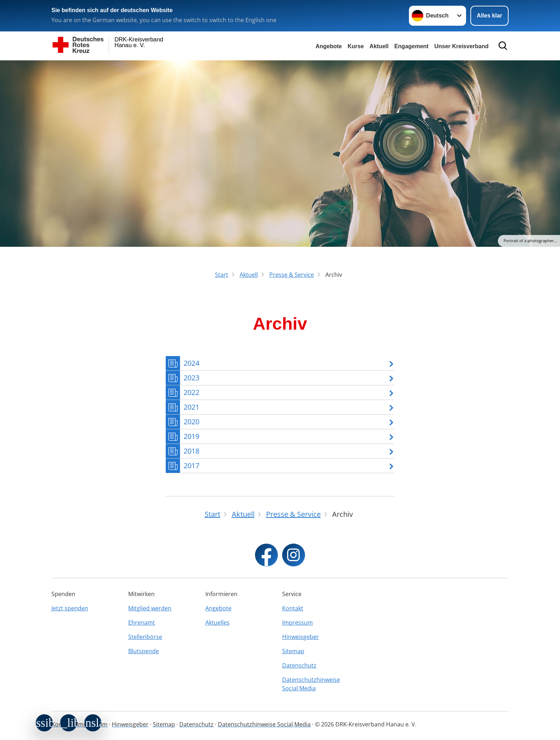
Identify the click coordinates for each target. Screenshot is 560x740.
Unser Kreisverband (461, 46)
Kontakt (293, 608)
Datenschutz (299, 665)
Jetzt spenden (70, 608)
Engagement (411, 46)
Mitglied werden (150, 608)
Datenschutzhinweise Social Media (311, 684)
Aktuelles (217, 622)
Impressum (297, 622)
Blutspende (144, 651)
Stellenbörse (145, 637)
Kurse (356, 46)
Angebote (329, 46)
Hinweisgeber (301, 637)
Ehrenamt (142, 622)
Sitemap (293, 651)
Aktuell (379, 46)
